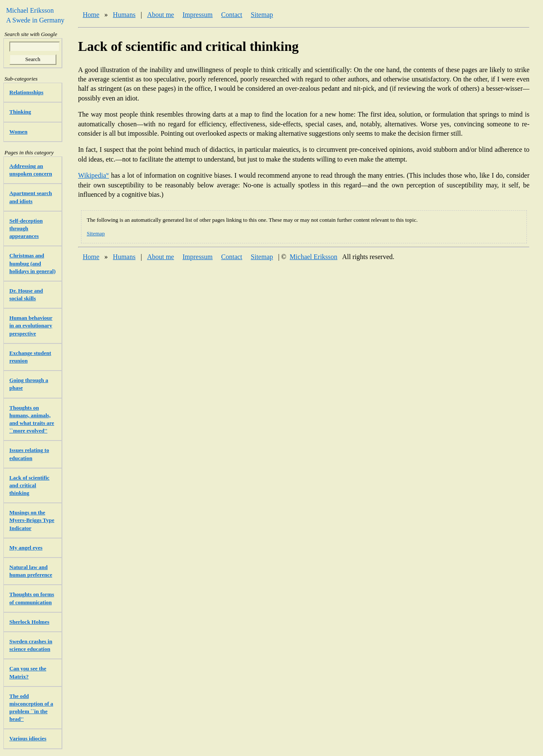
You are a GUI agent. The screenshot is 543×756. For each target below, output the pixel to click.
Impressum (197, 15)
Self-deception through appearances (26, 228)
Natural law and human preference (31, 571)
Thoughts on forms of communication (32, 598)
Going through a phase (29, 384)
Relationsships (26, 92)
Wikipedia (94, 175)
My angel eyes (26, 548)
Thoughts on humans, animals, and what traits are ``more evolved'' (32, 419)
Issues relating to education (29, 454)
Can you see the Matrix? (28, 672)
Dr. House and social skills (26, 294)
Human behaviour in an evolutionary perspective (31, 325)
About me (161, 15)
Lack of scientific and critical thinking (29, 485)
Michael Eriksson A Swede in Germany (33, 15)
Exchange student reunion (30, 357)
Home (91, 15)
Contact (232, 15)
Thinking (20, 112)
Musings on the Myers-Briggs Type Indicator (32, 520)
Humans (124, 15)
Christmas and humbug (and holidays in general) (32, 263)
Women (18, 132)
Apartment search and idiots (31, 197)
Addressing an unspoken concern (31, 170)
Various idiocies (28, 738)
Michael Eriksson (313, 257)
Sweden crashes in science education (31, 645)
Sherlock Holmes (29, 622)
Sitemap (262, 15)
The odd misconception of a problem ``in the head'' (31, 708)
